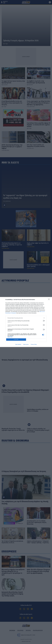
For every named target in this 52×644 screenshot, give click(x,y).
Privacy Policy (34, 344)
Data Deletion (18, 344)
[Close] (49, 300)
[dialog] (26, 322)
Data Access (26, 344)
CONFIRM (16, 340)
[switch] (43, 321)
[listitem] (26, 318)
